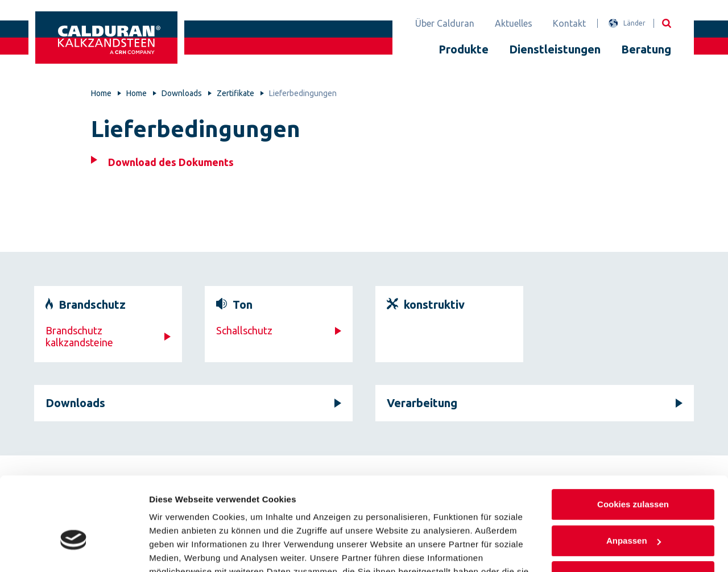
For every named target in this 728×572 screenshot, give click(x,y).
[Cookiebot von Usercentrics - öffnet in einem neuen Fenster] (74, 550)
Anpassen (634, 473)
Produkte (464, 49)
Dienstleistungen (555, 49)
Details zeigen (178, 550)
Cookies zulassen (633, 438)
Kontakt (569, 23)
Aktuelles (514, 23)
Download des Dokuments (171, 162)
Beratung (646, 49)
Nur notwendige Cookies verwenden (633, 517)
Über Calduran (445, 23)
